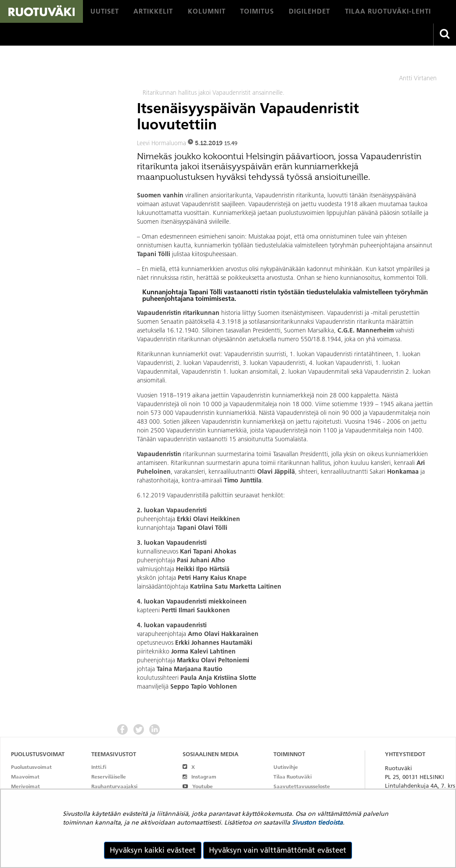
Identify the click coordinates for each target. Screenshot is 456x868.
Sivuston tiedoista (317, 822)
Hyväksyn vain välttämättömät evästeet (278, 850)
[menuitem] (105, 11)
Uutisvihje (286, 767)
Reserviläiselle (109, 777)
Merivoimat (25, 786)
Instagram (199, 777)
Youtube (198, 786)
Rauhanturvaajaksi (114, 786)
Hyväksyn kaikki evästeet (153, 850)
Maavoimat (25, 777)
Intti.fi (99, 767)
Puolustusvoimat (31, 767)
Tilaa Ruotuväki (293, 777)
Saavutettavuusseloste (302, 786)
